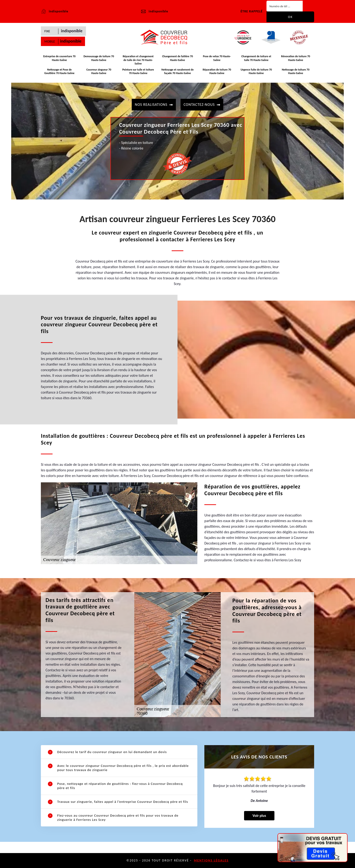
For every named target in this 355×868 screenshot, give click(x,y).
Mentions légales (211, 860)
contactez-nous (199, 105)
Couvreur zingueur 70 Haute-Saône (99, 71)
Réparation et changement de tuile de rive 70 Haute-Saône (138, 60)
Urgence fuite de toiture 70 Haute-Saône (256, 71)
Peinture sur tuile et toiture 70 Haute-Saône (138, 71)
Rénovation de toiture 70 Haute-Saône (296, 58)
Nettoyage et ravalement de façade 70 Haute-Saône (177, 71)
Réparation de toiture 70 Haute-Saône (217, 71)
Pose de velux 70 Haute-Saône (217, 58)
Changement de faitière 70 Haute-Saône (177, 58)
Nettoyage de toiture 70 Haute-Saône (296, 71)
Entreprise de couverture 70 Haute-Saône (59, 58)
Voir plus (259, 816)
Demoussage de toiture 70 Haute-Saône (99, 58)
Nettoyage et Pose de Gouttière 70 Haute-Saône (59, 71)
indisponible (154, 11)
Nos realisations (151, 105)
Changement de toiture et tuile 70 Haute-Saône (256, 58)
